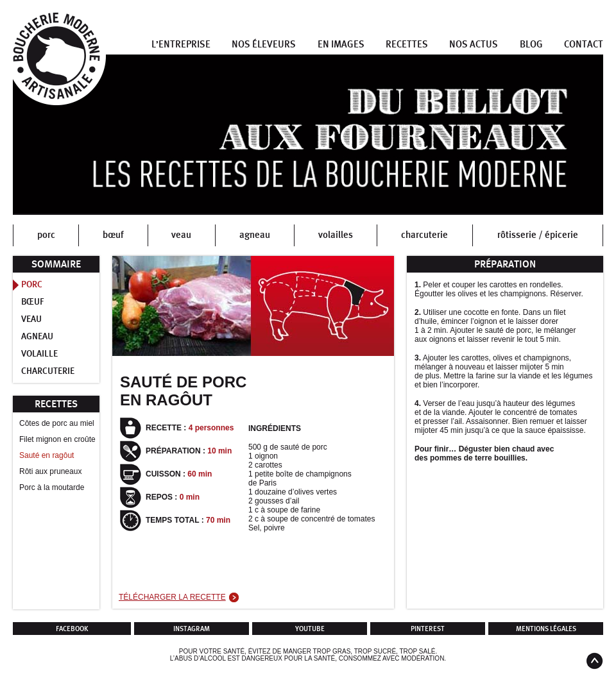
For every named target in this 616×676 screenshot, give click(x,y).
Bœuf (33, 302)
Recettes (407, 45)
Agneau (37, 337)
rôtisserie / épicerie (538, 235)
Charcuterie (48, 371)
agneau (255, 235)
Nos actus (474, 45)
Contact (584, 45)
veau (181, 235)
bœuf (113, 235)
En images (341, 45)
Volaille (39, 354)
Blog (531, 45)
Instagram (192, 629)
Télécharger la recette (172, 597)
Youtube (310, 629)
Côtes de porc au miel (57, 423)
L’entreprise (181, 45)
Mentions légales (546, 629)
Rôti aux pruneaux (50, 471)
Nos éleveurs (264, 45)
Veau (31, 319)
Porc (32, 285)
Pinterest (428, 629)
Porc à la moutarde (52, 487)
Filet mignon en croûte (57, 439)
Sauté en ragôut (47, 455)
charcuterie (424, 235)
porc (46, 235)
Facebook (72, 629)
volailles (336, 235)
